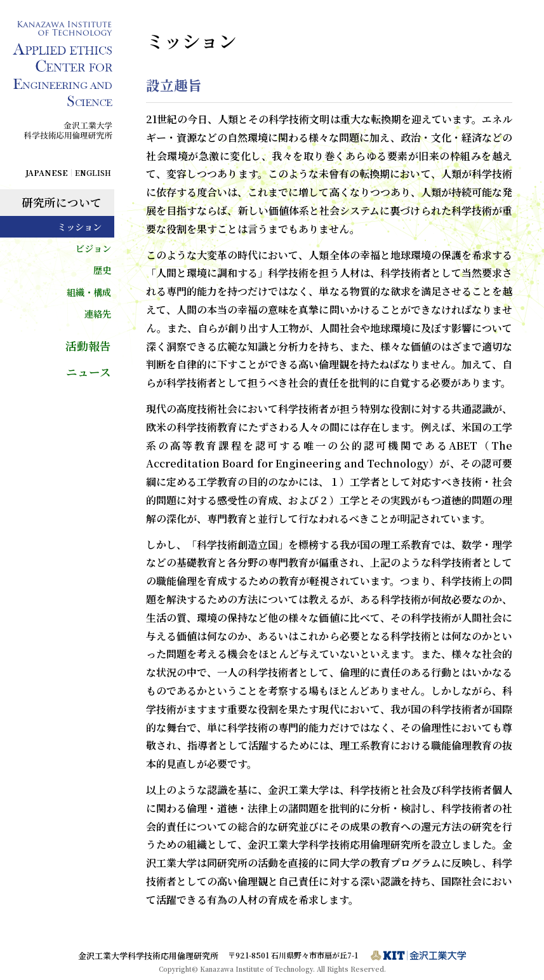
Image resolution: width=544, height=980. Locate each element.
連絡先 (98, 313)
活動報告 (88, 346)
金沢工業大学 (418, 955)
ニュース (89, 372)
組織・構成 (89, 292)
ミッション (79, 226)
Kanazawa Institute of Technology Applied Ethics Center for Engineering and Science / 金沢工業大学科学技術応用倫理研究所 (63, 88)
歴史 (102, 270)
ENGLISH (93, 172)
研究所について (62, 202)
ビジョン (93, 248)
